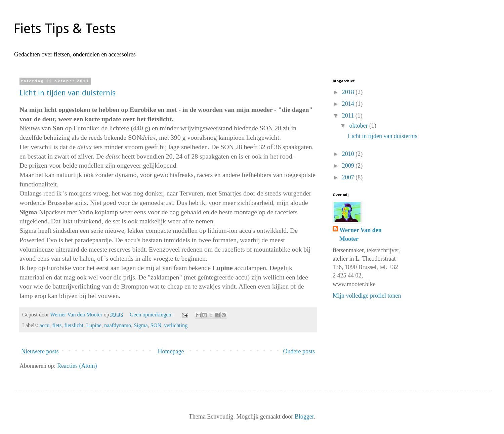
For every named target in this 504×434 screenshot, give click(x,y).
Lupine (94, 325)
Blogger (304, 417)
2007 (349, 177)
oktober (359, 126)
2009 (349, 166)
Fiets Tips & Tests (65, 29)
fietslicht (74, 325)
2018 (349, 92)
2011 (349, 116)
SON (156, 325)
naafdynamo (118, 325)
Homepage (171, 351)
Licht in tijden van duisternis (68, 93)
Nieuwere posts (40, 351)
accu (45, 325)
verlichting (176, 325)
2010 (349, 154)
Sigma (141, 325)
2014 (349, 104)
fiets (57, 325)
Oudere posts (299, 351)
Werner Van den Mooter (361, 234)
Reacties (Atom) (77, 366)
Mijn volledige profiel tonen (367, 296)
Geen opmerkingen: (152, 315)
